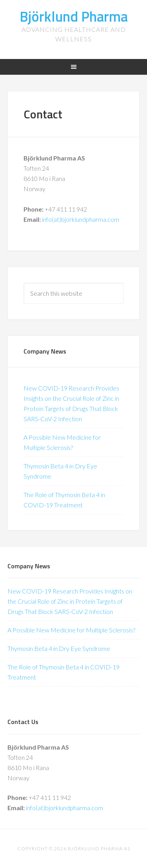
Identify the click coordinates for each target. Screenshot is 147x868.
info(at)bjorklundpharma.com (81, 219)
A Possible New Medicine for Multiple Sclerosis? (71, 630)
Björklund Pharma (74, 16)
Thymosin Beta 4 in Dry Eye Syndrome (59, 648)
